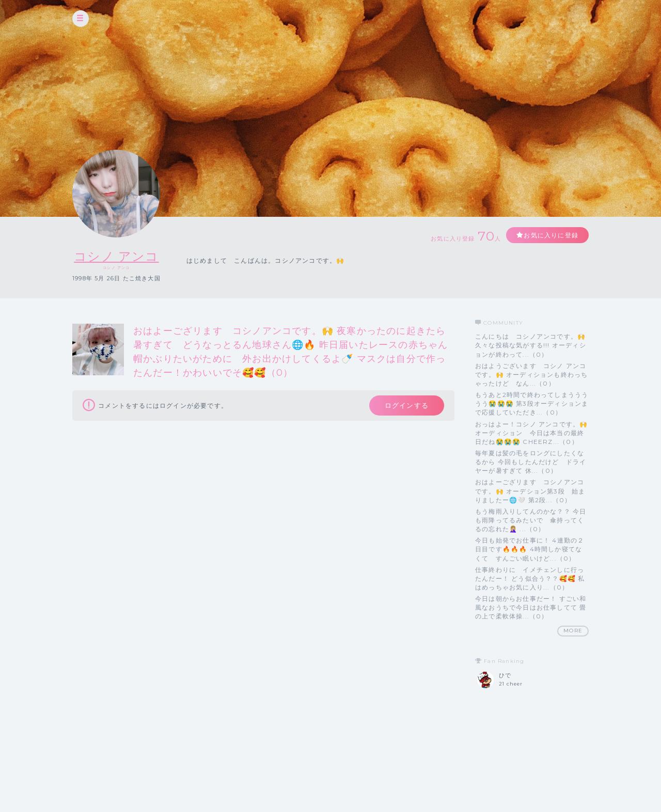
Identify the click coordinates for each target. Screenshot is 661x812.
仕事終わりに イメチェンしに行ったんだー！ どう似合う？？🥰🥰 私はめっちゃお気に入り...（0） (530, 578)
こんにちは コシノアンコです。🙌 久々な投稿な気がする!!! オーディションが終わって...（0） (531, 345)
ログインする (407, 405)
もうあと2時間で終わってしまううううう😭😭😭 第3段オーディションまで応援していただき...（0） (532, 403)
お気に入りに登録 (551, 235)
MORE (573, 631)
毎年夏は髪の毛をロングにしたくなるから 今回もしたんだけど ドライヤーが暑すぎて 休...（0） (531, 462)
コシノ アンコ (116, 256)
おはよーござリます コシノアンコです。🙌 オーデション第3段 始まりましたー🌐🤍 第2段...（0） (530, 491)
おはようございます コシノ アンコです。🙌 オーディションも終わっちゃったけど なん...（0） (531, 375)
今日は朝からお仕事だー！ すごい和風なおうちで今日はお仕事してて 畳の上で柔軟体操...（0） (531, 607)
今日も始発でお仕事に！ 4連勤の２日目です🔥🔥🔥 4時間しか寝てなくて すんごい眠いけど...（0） (530, 549)
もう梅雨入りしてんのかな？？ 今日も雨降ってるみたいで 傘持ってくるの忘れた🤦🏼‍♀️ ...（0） (531, 520)
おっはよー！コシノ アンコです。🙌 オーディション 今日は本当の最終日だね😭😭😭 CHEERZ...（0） (531, 433)
